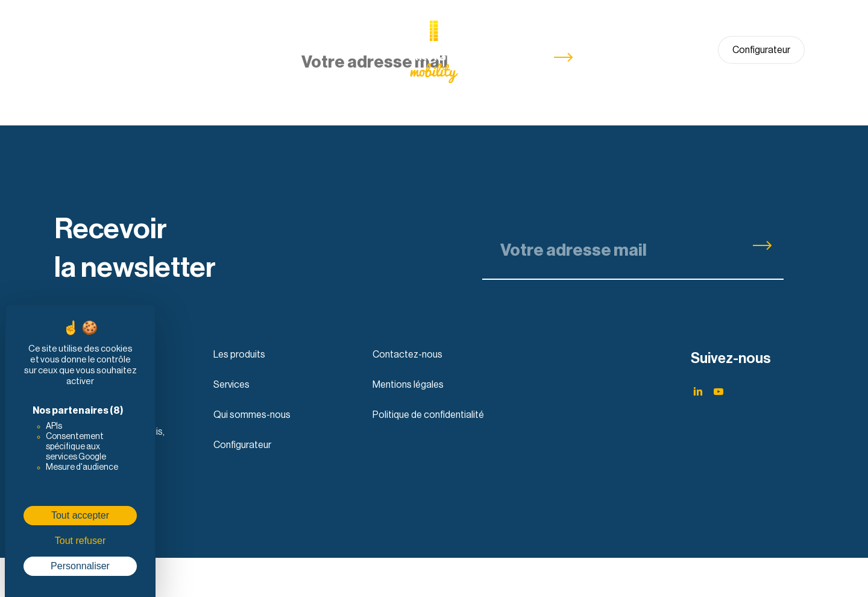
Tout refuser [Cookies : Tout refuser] (80, 541)
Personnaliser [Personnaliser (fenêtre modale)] (80, 566)
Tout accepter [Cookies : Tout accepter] (80, 515)
